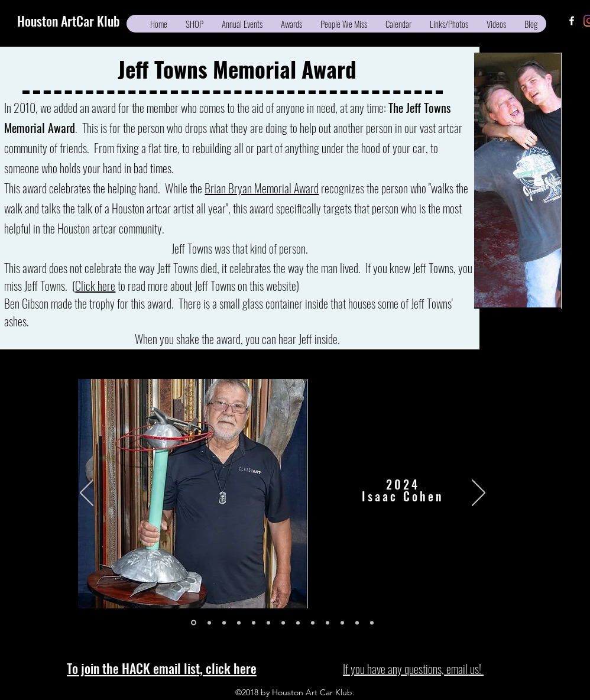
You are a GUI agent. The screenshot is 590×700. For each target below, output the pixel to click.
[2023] (209, 623)
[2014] (313, 623)
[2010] (372, 623)
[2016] (283, 623)
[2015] (298, 623)
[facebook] (572, 21)
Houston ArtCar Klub (69, 21)
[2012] (342, 623)
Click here (95, 286)
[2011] (357, 623)
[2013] (328, 623)
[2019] (239, 623)
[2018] (254, 623)
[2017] (268, 623)
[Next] (479, 494)
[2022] (224, 623)
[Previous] (87, 494)
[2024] (194, 623)
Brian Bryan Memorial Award (262, 188)
